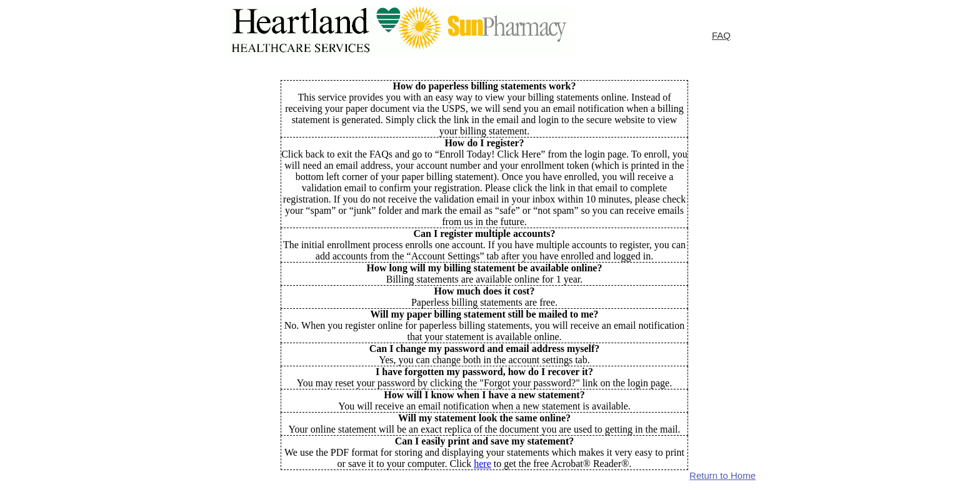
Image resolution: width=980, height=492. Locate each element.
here (482, 464)
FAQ (721, 35)
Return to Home (722, 475)
